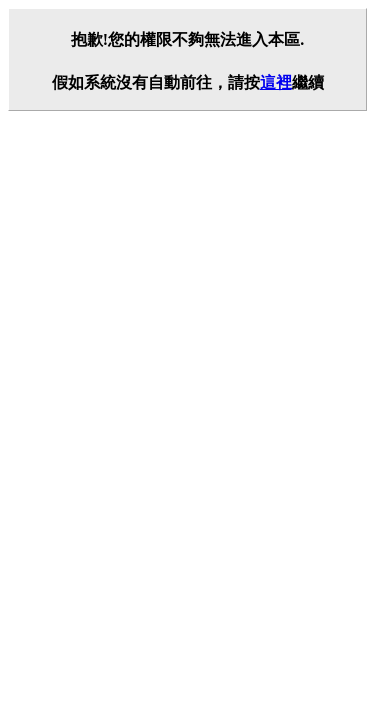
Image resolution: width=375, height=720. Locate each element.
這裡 (276, 82)
